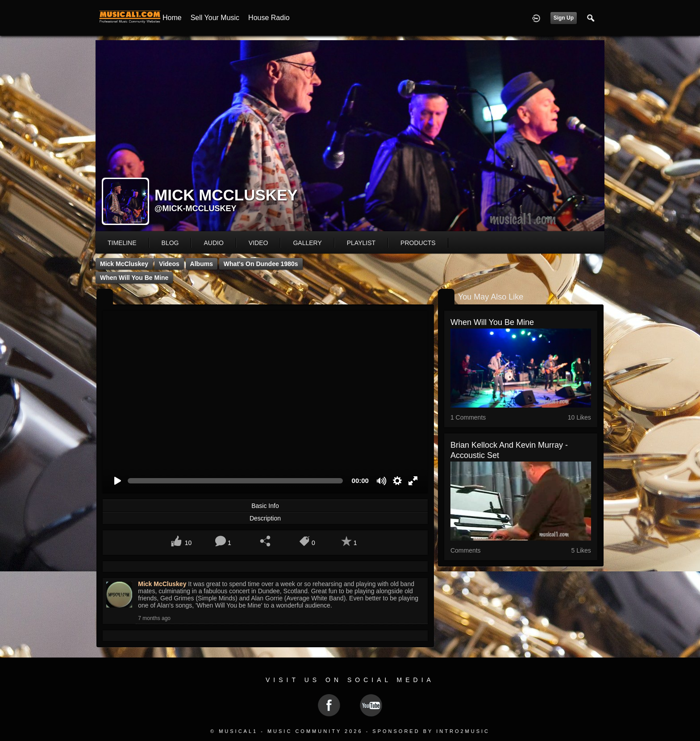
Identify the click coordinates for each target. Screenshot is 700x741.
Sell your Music (215, 18)
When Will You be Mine (134, 278)
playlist (361, 243)
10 (188, 543)
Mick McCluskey (124, 264)
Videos (169, 264)
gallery (307, 243)
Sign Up (564, 18)
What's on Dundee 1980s (261, 264)
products (418, 243)
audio (213, 243)
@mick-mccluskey (196, 208)
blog (170, 243)
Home (172, 18)
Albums (202, 264)
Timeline (122, 243)
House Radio (269, 18)
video (258, 243)
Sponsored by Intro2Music (431, 731)
